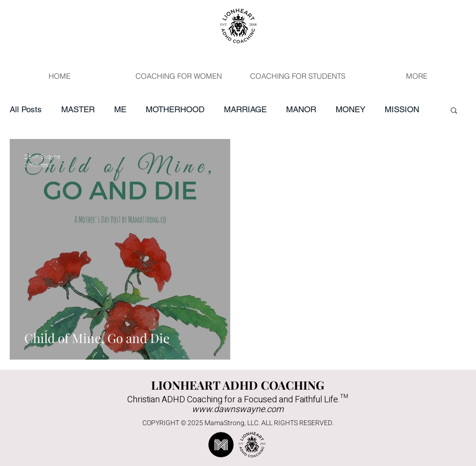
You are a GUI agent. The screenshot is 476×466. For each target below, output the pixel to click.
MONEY (350, 109)
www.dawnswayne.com (238, 409)
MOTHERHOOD (175, 109)
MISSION (402, 109)
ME (120, 109)
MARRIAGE (245, 109)
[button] (454, 111)
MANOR (301, 109)
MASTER (78, 109)
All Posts (26, 109)
